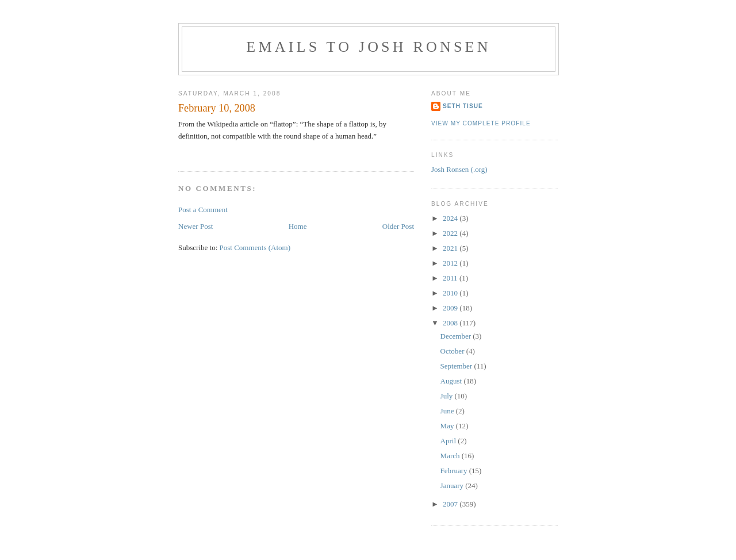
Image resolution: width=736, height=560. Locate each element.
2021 (451, 248)
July (448, 396)
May (448, 426)
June (448, 411)
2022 (451, 233)
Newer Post (195, 226)
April (449, 441)
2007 (451, 504)
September (457, 366)
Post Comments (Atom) (255, 248)
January (453, 486)
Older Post (398, 226)
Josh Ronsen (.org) (459, 169)
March (451, 456)
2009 (451, 308)
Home (298, 226)
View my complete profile (481, 123)
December (457, 336)
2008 (451, 323)
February (455, 471)
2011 (451, 278)
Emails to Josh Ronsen (368, 47)
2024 (451, 218)
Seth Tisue (463, 106)
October (453, 351)
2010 (451, 293)
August (452, 381)
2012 (451, 263)
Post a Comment (203, 210)
